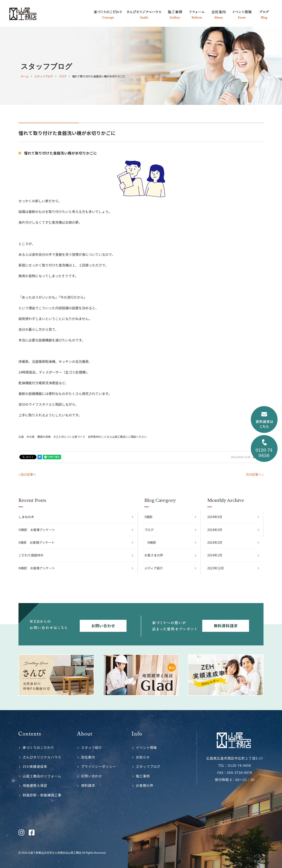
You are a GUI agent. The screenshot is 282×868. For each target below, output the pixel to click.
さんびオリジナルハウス (42, 757)
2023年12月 (216, 568)
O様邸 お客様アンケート (37, 530)
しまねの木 (26, 517)
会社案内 (88, 757)
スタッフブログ (148, 766)
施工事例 (143, 776)
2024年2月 (215, 542)
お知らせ (143, 757)
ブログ (149, 530)
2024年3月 (215, 530)
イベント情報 (146, 747)
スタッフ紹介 (92, 747)
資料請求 (88, 785)
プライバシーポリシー (99, 766)
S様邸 (148, 517)
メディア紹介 (154, 568)
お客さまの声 (154, 555)
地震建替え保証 (35, 785)
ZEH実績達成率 (35, 766)
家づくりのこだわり (39, 747)
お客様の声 (145, 785)
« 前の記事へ (27, 474)
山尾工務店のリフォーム (42, 776)
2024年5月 (215, 517)
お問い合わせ (92, 776)
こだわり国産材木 (31, 555)
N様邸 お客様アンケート (37, 568)
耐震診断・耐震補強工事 (42, 795)
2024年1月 (215, 555)
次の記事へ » (255, 474)
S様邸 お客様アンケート (37, 542)
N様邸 (152, 542)
